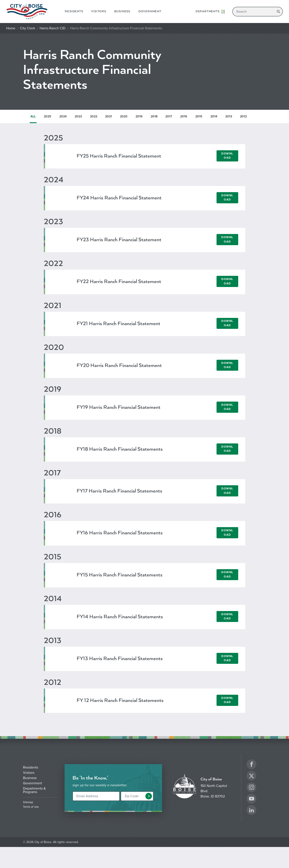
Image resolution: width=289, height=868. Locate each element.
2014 (214, 116)
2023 (78, 116)
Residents (74, 11)
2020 (124, 116)
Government (150, 11)
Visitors (99, 11)
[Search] (258, 12)
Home (11, 28)
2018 (154, 116)
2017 (169, 116)
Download (227, 156)
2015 (199, 116)
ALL (33, 116)
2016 (184, 116)
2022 (94, 116)
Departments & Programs (34, 790)
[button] (149, 796)
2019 (139, 116)
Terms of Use (31, 807)
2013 (229, 116)
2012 (243, 116)
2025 (48, 116)
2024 (63, 116)
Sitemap (28, 802)
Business (122, 11)
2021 (108, 116)
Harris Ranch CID (53, 28)
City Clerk (27, 28)
